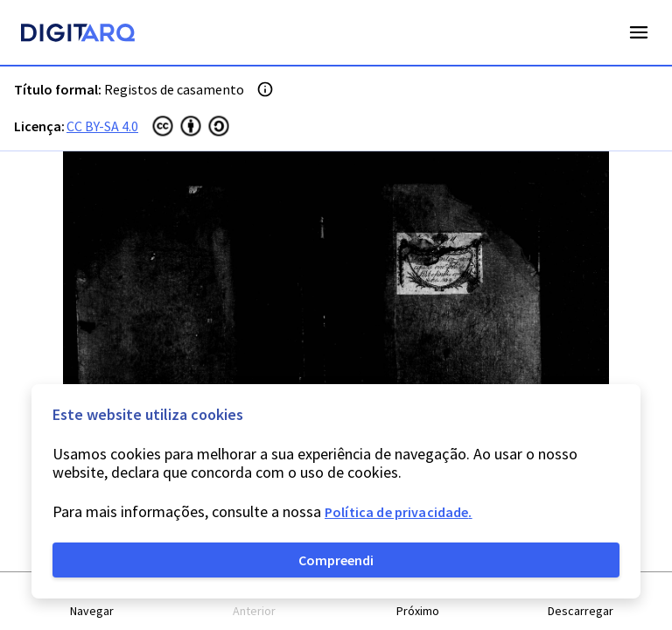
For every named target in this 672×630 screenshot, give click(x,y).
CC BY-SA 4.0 (102, 126)
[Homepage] (78, 35)
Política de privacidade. (399, 512)
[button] (92, 602)
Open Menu (639, 32)
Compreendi (336, 560)
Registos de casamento (174, 89)
